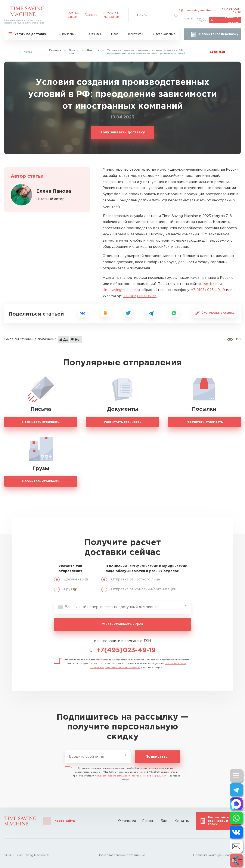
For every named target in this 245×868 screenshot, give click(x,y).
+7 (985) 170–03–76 (140, 296)
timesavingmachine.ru (121, 290)
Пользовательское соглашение (121, 855)
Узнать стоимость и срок (123, 624)
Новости (93, 50)
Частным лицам (73, 15)
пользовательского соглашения (113, 776)
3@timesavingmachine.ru (197, 10)
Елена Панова (54, 191)
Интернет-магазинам (111, 15)
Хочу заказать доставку (123, 132)
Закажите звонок (232, 20)
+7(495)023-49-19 (231, 10)
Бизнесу (91, 15)
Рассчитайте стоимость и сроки (218, 821)
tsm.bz (208, 284)
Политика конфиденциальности (217, 855)
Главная (55, 50)
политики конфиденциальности (123, 668)
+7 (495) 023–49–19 (208, 290)
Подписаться (158, 757)
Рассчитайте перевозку (219, 34)
